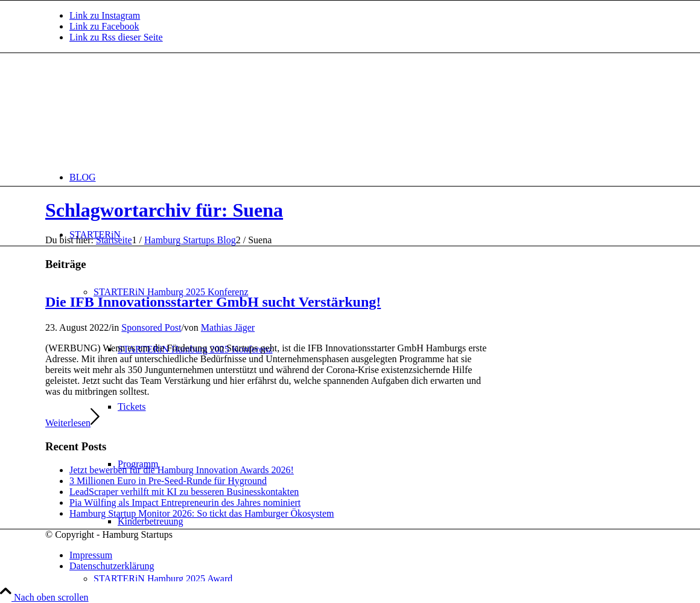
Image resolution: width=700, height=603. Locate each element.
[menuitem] (362, 177)
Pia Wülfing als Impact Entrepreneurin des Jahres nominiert (185, 503)
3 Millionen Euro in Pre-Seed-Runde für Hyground (168, 481)
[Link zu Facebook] (104, 26)
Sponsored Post (151, 327)
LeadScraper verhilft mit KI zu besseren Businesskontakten (184, 492)
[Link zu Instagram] (105, 15)
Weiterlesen (72, 423)
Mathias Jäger (228, 327)
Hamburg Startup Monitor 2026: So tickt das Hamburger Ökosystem (202, 513)
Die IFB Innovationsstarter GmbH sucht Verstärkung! (213, 302)
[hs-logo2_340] (136, 110)
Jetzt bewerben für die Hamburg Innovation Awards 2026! (182, 470)
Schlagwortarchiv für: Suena (164, 210)
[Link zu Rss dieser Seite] (116, 37)
